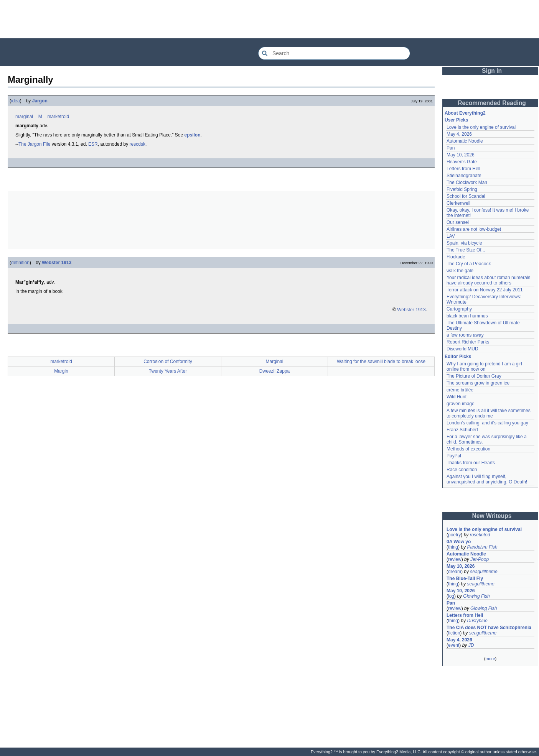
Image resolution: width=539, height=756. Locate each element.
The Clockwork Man (467, 182)
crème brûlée (460, 390)
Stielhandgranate (464, 176)
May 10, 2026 (461, 155)
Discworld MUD (462, 349)
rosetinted (480, 535)
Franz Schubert (462, 430)
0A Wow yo (459, 542)
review (455, 559)
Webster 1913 (57, 263)
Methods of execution (468, 449)
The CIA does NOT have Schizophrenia (489, 628)
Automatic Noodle (465, 141)
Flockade (456, 257)
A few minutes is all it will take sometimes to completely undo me (489, 413)
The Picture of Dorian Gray (474, 376)
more (490, 659)
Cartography (459, 309)
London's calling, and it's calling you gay (487, 423)
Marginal (274, 362)
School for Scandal (466, 196)
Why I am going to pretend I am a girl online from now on (484, 366)
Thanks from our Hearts (471, 463)
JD (471, 645)
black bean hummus (467, 316)
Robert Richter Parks (468, 342)
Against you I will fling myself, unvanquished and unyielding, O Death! (487, 479)
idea (16, 101)
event (454, 645)
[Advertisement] (270, 19)
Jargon (40, 101)
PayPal (454, 456)
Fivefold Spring (462, 189)
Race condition (462, 470)
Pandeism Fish (482, 547)
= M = (40, 117)
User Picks (456, 120)
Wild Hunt (457, 397)
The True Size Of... (466, 250)
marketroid (58, 117)
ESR (93, 144)
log (451, 596)
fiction (454, 633)
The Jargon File (34, 144)
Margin (61, 371)
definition (20, 263)
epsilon (193, 135)
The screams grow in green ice (478, 383)
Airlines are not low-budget (474, 229)
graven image (461, 404)
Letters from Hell (463, 169)
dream (455, 572)
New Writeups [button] (492, 516)
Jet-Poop (480, 559)
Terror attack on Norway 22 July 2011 (485, 290)
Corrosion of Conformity (168, 362)
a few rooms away (465, 335)
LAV (451, 236)
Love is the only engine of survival (481, 127)
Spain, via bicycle (464, 243)
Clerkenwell (458, 203)
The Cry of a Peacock (469, 264)
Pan (451, 148)
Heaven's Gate (462, 162)
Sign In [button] (492, 71)
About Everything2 (465, 113)
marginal (24, 117)
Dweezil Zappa (274, 371)
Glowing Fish (476, 596)
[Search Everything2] (334, 53)
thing (453, 547)
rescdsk (138, 144)
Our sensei (458, 222)
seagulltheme (484, 572)
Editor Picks (458, 357)
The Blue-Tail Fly (465, 579)
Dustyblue (477, 621)
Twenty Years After (168, 371)
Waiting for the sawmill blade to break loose (381, 362)
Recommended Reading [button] (492, 103)
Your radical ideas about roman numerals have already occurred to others (488, 280)
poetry (454, 535)
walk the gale (460, 271)
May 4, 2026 (459, 134)
